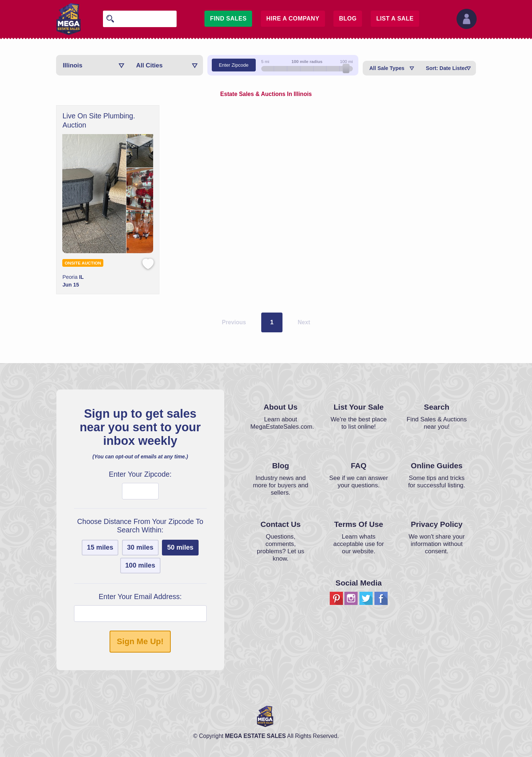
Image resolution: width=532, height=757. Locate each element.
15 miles (100, 547)
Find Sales (228, 19)
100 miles (140, 565)
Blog (348, 19)
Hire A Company (293, 19)
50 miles (180, 547)
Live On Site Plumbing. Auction (99, 120)
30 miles (140, 547)
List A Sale (395, 19)
